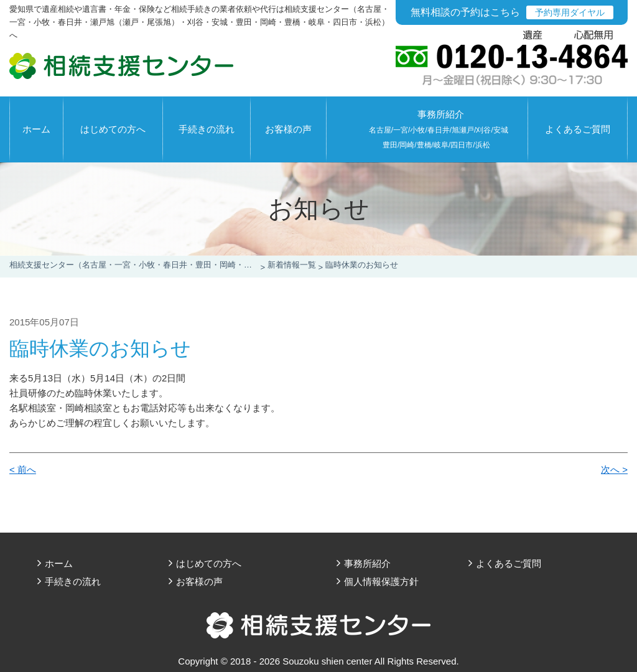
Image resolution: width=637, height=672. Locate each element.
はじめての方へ (113, 129)
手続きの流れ (207, 129)
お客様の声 (288, 129)
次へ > (614, 469)
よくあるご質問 (578, 129)
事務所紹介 (439, 129)
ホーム (36, 129)
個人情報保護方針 (381, 581)
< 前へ (23, 469)
